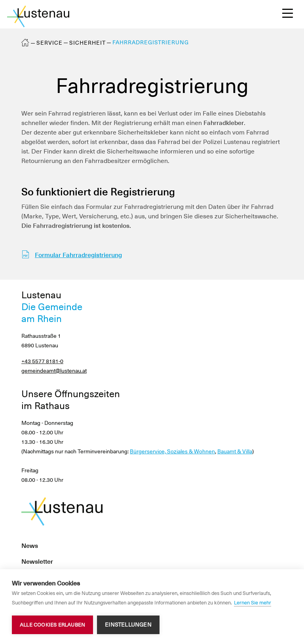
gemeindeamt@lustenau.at (54, 371)
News (30, 546)
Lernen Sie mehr (253, 603)
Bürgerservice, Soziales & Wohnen (172, 451)
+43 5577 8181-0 (42, 361)
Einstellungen (128, 625)
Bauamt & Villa (235, 451)
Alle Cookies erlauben (52, 625)
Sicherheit (87, 43)
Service (49, 43)
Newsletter (37, 562)
